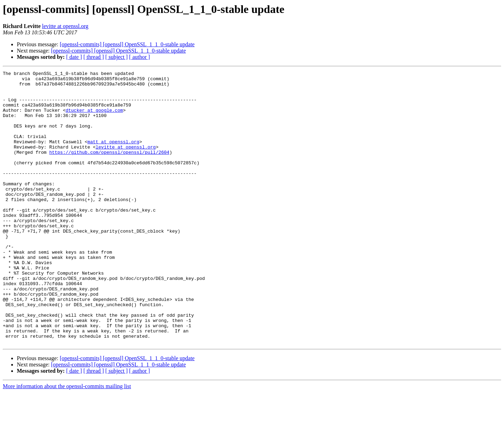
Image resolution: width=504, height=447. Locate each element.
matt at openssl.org (113, 156)
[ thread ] (94, 57)
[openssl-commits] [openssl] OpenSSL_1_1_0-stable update (127, 44)
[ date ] (74, 57)
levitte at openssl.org (65, 26)
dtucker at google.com (94, 118)
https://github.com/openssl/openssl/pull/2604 (109, 169)
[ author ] (140, 57)
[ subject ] (117, 57)
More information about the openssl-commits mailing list (67, 441)
